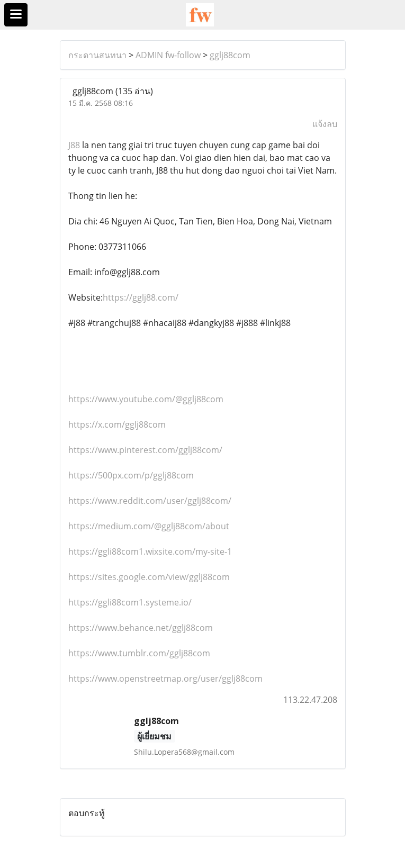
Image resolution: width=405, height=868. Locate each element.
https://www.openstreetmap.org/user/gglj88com (165, 679)
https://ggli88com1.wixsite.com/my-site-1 (150, 551)
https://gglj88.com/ (141, 297)
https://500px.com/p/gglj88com (131, 475)
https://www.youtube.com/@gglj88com (146, 399)
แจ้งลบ (325, 124)
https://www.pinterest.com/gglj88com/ (145, 450)
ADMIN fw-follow (168, 55)
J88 (74, 145)
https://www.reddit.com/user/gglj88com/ (150, 501)
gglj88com (230, 55)
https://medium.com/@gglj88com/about (149, 526)
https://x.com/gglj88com (117, 424)
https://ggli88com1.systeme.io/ (130, 602)
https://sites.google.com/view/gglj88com (149, 577)
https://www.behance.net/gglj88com (141, 628)
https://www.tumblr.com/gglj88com (139, 653)
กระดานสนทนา (97, 55)
